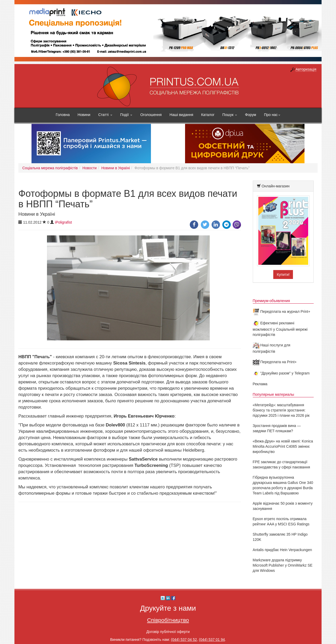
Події (126, 115)
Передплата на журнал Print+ (282, 312)
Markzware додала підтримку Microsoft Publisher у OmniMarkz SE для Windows (283, 565)
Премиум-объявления (271, 301)
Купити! (283, 275)
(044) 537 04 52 (184, 640)
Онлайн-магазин (275, 186)
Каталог (208, 115)
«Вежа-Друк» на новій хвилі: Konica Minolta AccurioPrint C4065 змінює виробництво (283, 446)
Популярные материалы (274, 394)
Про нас (272, 115)
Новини (84, 115)
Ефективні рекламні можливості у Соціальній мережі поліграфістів (280, 329)
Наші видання (181, 115)
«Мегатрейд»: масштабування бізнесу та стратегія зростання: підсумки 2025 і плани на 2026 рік (281, 410)
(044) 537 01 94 (212, 640)
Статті (105, 115)
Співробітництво (168, 620)
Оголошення (151, 115)
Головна (63, 115)
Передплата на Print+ (275, 362)
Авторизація (306, 69)
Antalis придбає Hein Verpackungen (282, 550)
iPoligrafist (63, 222)
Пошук (230, 115)
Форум (251, 115)
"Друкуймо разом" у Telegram (281, 373)
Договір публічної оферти (168, 632)
